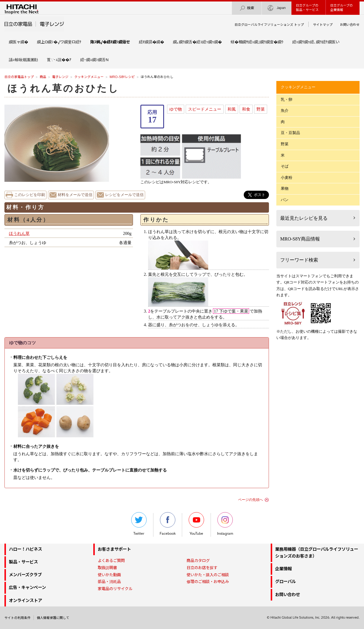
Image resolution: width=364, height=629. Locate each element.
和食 (246, 109)
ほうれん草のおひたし (63, 88)
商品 (43, 77)
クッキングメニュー (89, 77)
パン (285, 200)
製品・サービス (23, 562)
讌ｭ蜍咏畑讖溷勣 (23, 60)
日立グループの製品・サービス (307, 8)
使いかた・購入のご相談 (208, 575)
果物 (285, 188)
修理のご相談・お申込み (208, 582)
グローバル (286, 582)
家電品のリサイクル (115, 589)
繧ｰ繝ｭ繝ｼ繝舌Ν (94, 60)
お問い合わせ (350, 25)
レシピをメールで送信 (124, 195)
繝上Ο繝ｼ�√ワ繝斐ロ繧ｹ (59, 42)
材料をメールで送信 (75, 195)
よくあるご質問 (111, 560)
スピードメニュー (205, 109)
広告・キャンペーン (27, 587)
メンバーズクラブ (25, 575)
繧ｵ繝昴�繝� (151, 42)
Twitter (139, 524)
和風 (232, 109)
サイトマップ (323, 25)
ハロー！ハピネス (25, 549)
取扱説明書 (107, 568)
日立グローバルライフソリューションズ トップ (269, 25)
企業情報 (283, 569)
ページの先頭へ (251, 500)
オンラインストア (25, 601)
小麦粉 (287, 177)
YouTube (196, 524)
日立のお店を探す (202, 568)
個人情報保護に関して (53, 618)
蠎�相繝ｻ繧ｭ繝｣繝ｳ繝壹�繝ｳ (257, 42)
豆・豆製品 (290, 133)
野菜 (261, 109)
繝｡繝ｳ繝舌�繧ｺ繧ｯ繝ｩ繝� (197, 42)
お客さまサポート (114, 549)
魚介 (285, 110)
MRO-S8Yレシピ (122, 77)
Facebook (168, 524)
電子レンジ (60, 77)
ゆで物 (176, 109)
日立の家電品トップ (19, 77)
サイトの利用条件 (17, 618)
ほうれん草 (19, 233)
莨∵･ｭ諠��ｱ (59, 60)
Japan (277, 8)
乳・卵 (287, 99)
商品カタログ (198, 560)
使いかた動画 (109, 575)
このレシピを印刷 (30, 195)
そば (285, 166)
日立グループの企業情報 (341, 8)
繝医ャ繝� (19, 42)
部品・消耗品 (109, 582)
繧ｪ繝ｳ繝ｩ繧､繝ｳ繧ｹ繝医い (316, 42)
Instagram (225, 524)
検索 (247, 8)
